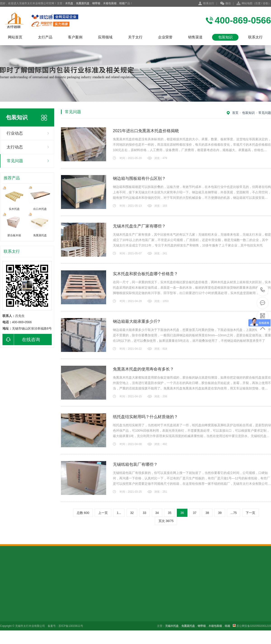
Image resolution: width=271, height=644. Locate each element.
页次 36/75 (166, 521)
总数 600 (83, 513)
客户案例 (75, 37)
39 (220, 513)
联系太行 (209, 3)
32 (132, 513)
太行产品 (45, 37)
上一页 (103, 513)
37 (195, 513)
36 (182, 513)
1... (119, 513)
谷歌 (266, 3)
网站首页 (15, 37)
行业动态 (15, 133)
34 (157, 513)
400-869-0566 (263, 290)
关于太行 (135, 37)
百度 (258, 3)
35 (170, 513)
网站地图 (247, 3)
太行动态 (15, 147)
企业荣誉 (165, 37)
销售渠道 (195, 37)
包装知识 (225, 37)
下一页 (250, 513)
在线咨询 (21, 340)
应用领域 (105, 37)
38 (207, 513)
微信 (225, 4)
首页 (235, 113)
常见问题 (15, 161)
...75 (234, 513)
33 (145, 513)
